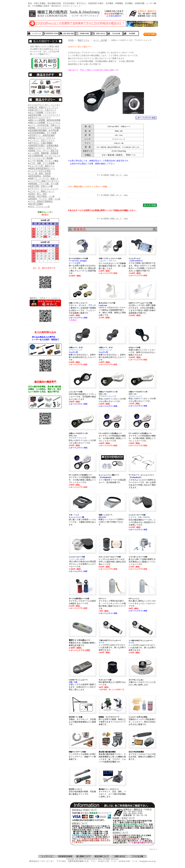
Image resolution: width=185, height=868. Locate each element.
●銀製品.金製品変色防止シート (42, 168)
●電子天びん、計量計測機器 (40, 143)
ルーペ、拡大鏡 (100, 40)
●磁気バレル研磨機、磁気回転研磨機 (44, 120)
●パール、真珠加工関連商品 (40, 201)
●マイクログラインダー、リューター (44, 105)
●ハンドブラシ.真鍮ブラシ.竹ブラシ (44, 181)
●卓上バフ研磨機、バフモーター (42, 113)
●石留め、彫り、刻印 (37, 194)
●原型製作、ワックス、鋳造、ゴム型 (44, 199)
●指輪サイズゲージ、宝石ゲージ (42, 148)
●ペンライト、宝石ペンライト (41, 140)
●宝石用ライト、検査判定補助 (41, 135)
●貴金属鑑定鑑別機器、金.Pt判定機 (43, 130)
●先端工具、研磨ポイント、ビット (43, 107)
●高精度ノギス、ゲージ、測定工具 (43, 151)
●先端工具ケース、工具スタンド (42, 110)
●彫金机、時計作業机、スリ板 (41, 196)
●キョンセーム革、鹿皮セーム (41, 166)
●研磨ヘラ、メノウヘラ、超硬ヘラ (43, 179)
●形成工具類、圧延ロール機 (40, 186)
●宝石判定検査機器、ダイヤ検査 (42, 133)
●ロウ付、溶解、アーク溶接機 (41, 163)
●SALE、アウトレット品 (39, 207)
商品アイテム (84, 40)
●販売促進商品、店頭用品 (39, 176)
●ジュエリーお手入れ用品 (39, 171)
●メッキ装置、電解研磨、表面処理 (43, 153)
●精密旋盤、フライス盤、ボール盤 (43, 184)
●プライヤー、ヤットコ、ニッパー (43, 189)
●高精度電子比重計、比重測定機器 (43, 146)
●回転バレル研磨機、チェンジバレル (44, 123)
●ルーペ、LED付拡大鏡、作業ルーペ (44, 125)
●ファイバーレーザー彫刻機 (40, 158)
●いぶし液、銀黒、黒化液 (39, 173)
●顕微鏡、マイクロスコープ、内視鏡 (44, 128)
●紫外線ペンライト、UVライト (42, 138)
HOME (71, 40)
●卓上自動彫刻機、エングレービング (44, 156)
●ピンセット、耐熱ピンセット (41, 191)
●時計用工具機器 (35, 204)
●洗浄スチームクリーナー (39, 118)
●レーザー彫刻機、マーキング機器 (43, 161)
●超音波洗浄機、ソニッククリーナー (44, 115)
